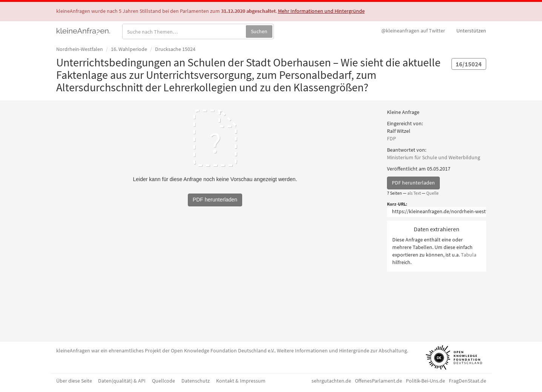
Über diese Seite (74, 381)
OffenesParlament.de (378, 381)
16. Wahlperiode (129, 49)
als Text (414, 193)
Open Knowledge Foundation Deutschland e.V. (223, 350)
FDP (392, 138)
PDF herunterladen (413, 183)
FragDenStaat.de (468, 381)
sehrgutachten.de (331, 381)
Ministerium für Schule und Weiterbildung (434, 157)
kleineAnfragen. (84, 31)
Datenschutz (196, 381)
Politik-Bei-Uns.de (425, 381)
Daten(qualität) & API (122, 381)
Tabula (469, 255)
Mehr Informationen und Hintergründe (321, 11)
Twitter (413, 31)
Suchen (259, 31)
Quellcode (164, 381)
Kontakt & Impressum (241, 381)
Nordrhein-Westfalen (80, 49)
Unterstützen (471, 31)
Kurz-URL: (397, 204)
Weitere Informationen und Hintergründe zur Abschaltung (342, 350)
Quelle (432, 193)
